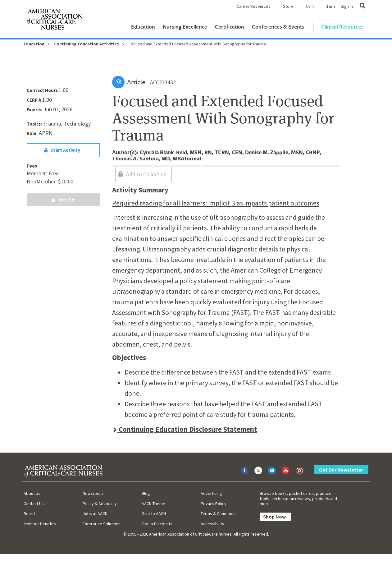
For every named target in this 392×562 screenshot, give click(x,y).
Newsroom (93, 493)
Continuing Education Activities (87, 44)
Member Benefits (40, 524)
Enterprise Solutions (102, 524)
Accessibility (212, 524)
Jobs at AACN (95, 514)
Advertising (211, 493)
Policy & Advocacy (100, 504)
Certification (230, 27)
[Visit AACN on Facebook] (245, 470)
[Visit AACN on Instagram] (299, 470)
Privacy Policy (214, 504)
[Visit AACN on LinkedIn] (272, 470)
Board (29, 514)
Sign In (347, 6)
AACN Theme (153, 504)
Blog (146, 493)
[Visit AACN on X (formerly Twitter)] (258, 470)
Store (288, 6)
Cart (310, 6)
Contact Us (34, 504)
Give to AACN (154, 514)
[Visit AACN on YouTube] (286, 470)
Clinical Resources (342, 27)
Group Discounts (157, 524)
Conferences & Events (278, 27)
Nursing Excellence (185, 27)
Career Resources (254, 6)
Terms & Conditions (219, 514)
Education (143, 27)
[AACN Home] (54, 21)
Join (330, 6)
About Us (32, 493)
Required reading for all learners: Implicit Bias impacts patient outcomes (216, 203)
